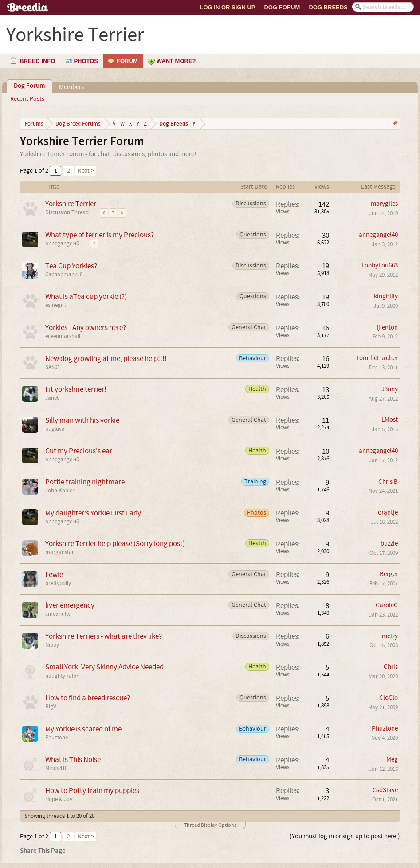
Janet (52, 398)
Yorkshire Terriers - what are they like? (104, 636)
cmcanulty (58, 614)
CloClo (389, 698)
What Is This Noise (73, 760)
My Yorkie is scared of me (83, 729)
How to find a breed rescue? (88, 698)
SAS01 (53, 367)
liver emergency (70, 605)
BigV (51, 707)
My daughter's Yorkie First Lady (93, 513)
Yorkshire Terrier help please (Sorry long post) (115, 544)
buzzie (389, 544)
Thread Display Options (210, 825)
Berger (389, 574)
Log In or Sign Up (228, 7)
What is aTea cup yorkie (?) (86, 297)
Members (71, 87)
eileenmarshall (63, 336)
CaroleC (387, 605)
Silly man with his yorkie (82, 420)
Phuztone (57, 738)
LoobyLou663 (380, 265)
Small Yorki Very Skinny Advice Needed (104, 667)
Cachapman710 (64, 275)
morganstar (60, 552)
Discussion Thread (67, 212)
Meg (392, 760)
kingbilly (386, 297)
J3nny (390, 389)
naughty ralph (62, 676)
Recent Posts (27, 99)
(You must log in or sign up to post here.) (345, 836)
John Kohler (60, 491)
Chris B (388, 482)
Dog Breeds (328, 7)
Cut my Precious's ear (79, 451)
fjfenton (387, 328)
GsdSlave (385, 790)
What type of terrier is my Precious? (100, 235)
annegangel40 (62, 244)
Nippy (52, 645)
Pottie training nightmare (85, 482)
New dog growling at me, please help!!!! (106, 359)
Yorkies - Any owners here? (86, 328)
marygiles (384, 204)
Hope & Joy (59, 799)
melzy (390, 636)
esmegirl (55, 305)
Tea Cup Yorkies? (71, 266)
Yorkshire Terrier (71, 204)
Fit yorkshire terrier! (76, 389)
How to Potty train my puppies (92, 791)
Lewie (54, 575)
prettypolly (58, 583)
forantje (387, 513)
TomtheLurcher (377, 358)
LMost (390, 420)
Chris (391, 667)
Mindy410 (56, 768)
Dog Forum (282, 7)
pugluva (55, 429)
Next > (86, 171)
